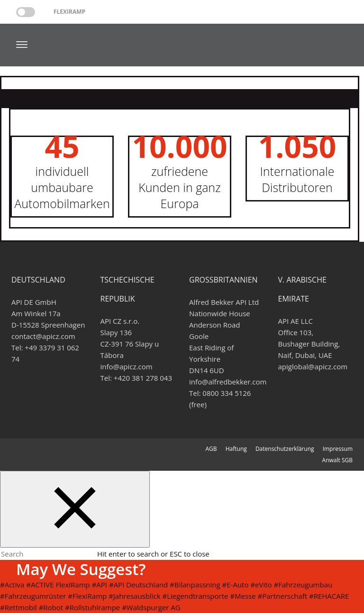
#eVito (261, 585)
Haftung (236, 449)
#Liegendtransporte (195, 596)
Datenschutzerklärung (285, 449)
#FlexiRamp (87, 596)
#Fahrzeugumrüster (33, 596)
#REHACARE (329, 596)
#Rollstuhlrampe (92, 607)
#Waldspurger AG (151, 607)
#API (100, 585)
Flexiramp (69, 12)
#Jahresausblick (134, 596)
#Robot (51, 607)
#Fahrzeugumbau (303, 585)
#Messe (243, 596)
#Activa (12, 585)
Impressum (338, 449)
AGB (211, 449)
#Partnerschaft (283, 596)
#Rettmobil (18, 607)
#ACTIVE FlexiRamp (58, 585)
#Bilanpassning (195, 585)
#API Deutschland (138, 585)
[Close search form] (75, 509)
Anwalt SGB (337, 460)
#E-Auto (236, 585)
